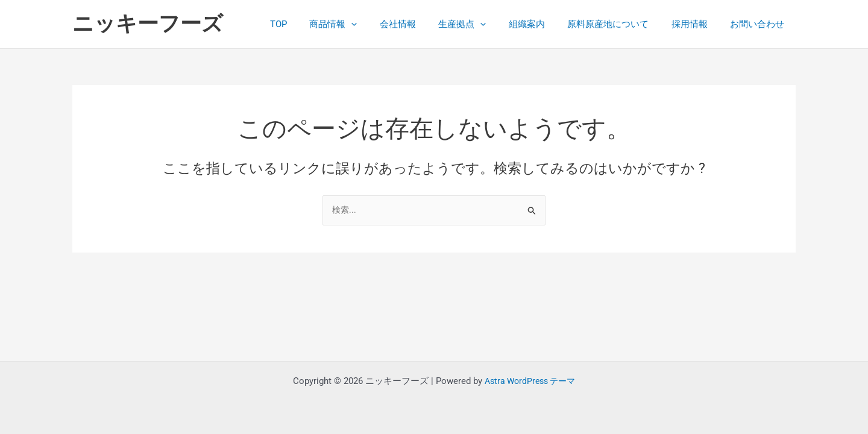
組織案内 (542, 24)
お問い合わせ (759, 24)
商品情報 (363, 24)
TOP (312, 24)
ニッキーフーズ (148, 24)
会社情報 (423, 24)
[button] (381, 24)
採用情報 (696, 24)
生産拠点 (483, 24)
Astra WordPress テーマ (530, 381)
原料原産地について (619, 24)
